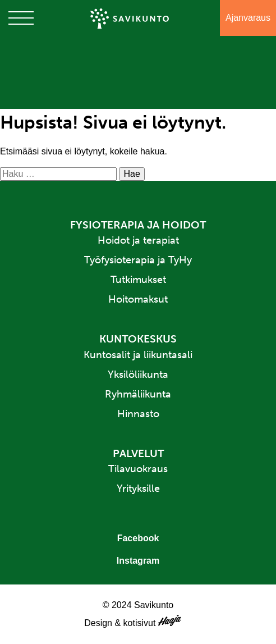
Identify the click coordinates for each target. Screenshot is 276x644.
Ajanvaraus (248, 18)
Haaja (175, 620)
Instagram (138, 561)
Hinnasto (138, 414)
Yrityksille (138, 488)
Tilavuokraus (138, 469)
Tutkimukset (138, 280)
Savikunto (130, 28)
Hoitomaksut (138, 299)
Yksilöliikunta (138, 374)
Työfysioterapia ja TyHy (138, 260)
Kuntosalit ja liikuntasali (138, 355)
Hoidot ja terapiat (138, 240)
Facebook (138, 538)
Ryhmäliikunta (138, 394)
